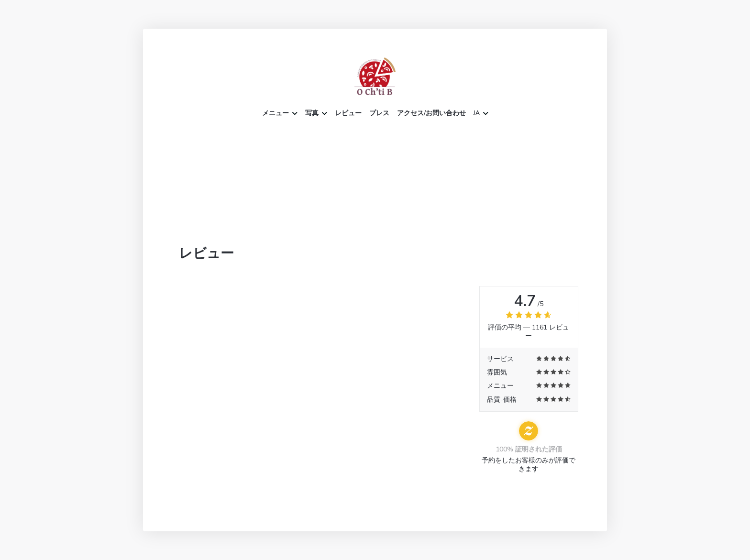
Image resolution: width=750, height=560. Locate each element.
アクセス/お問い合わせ (431, 113)
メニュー (280, 113)
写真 (316, 113)
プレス (379, 113)
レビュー (348, 113)
